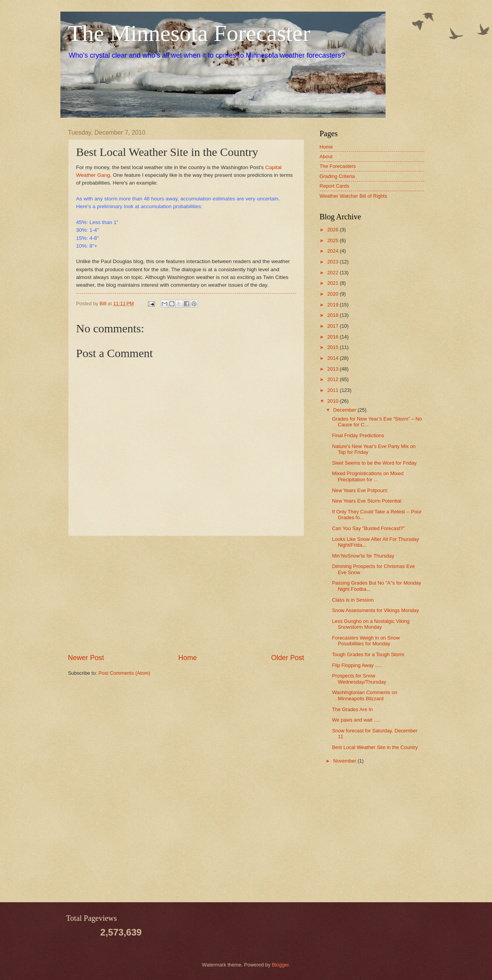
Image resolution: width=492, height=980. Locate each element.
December (345, 410)
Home (187, 658)
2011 (333, 390)
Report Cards (335, 186)
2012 (333, 379)
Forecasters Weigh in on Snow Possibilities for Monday (366, 641)
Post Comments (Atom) (124, 673)
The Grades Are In (352, 709)
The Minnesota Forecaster (189, 33)
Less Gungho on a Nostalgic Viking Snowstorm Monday (371, 624)
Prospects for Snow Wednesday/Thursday (359, 679)
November (345, 761)
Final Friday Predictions (358, 435)
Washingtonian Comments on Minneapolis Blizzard (365, 695)
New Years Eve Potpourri (360, 490)
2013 (333, 369)
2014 (333, 358)
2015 (333, 347)
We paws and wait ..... (357, 720)
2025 (333, 240)
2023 (333, 262)
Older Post (287, 658)
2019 (333, 305)
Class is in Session (353, 600)
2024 (333, 251)
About (326, 156)
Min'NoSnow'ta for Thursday (363, 556)
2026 (333, 230)
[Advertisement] (186, 595)
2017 (333, 326)
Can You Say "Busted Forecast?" (369, 528)
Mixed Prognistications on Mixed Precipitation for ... (368, 476)
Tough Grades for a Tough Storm (368, 654)
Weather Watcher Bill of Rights (354, 196)
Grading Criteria (337, 176)
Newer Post (86, 658)
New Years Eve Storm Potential (367, 501)
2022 (333, 273)
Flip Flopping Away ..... (357, 665)
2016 (333, 337)
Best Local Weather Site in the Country (375, 747)
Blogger (280, 965)
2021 (333, 283)
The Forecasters (338, 166)
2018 (333, 315)
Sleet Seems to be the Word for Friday (375, 463)
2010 (333, 401)
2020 (333, 294)
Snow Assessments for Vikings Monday (375, 610)
